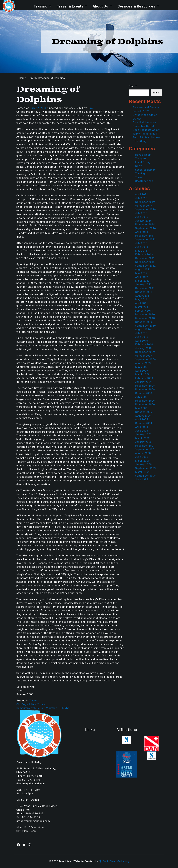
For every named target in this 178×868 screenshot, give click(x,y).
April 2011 (142, 303)
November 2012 (145, 262)
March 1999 (142, 472)
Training (41, 6)
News (139, 166)
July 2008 (141, 397)
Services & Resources (137, 6)
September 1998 (145, 476)
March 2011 (142, 307)
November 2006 (145, 404)
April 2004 (142, 427)
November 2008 (145, 389)
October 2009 (144, 356)
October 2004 (144, 423)
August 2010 (143, 329)
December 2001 (145, 446)
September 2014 (145, 228)
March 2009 (142, 374)
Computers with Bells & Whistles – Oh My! (43, 708)
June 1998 (142, 479)
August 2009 (143, 363)
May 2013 (141, 251)
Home (23, 78)
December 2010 (145, 314)
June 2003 (142, 431)
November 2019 (145, 202)
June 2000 (142, 457)
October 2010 (144, 322)
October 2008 (144, 393)
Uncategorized (144, 181)
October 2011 (144, 292)
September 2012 (145, 266)
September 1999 (145, 468)
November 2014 (145, 224)
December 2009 (145, 352)
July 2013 (141, 243)
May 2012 (141, 273)
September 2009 (145, 359)
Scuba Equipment (146, 170)
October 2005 (144, 412)
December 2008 (145, 386)
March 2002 (142, 438)
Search (133, 86)
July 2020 (141, 198)
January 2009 (143, 382)
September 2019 (145, 209)
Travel (32, 78)
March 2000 (142, 461)
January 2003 (143, 434)
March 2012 (142, 281)
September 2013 (145, 239)
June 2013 (142, 247)
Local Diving (143, 162)
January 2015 (143, 221)
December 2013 (145, 236)
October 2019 (144, 206)
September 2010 (145, 326)
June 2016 (142, 217)
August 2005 (143, 416)
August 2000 (143, 453)
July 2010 (141, 333)
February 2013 (144, 254)
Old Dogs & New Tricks (31, 704)
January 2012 (143, 284)
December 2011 (145, 288)
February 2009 (144, 378)
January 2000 (143, 464)
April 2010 (142, 341)
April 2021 (142, 194)
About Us (101, 6)
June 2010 (142, 337)
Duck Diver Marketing (114, 861)
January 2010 (143, 348)
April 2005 (142, 419)
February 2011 (144, 311)
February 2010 (144, 344)
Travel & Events (71, 6)
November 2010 (145, 318)
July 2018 (141, 213)
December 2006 (145, 401)
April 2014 (142, 232)
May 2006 (141, 408)
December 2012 (145, 258)
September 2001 (145, 449)
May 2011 (141, 299)
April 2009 (142, 371)
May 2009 (141, 367)
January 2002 (143, 442)
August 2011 (143, 296)
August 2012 (143, 269)
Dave (91, 108)
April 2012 (142, 277)
